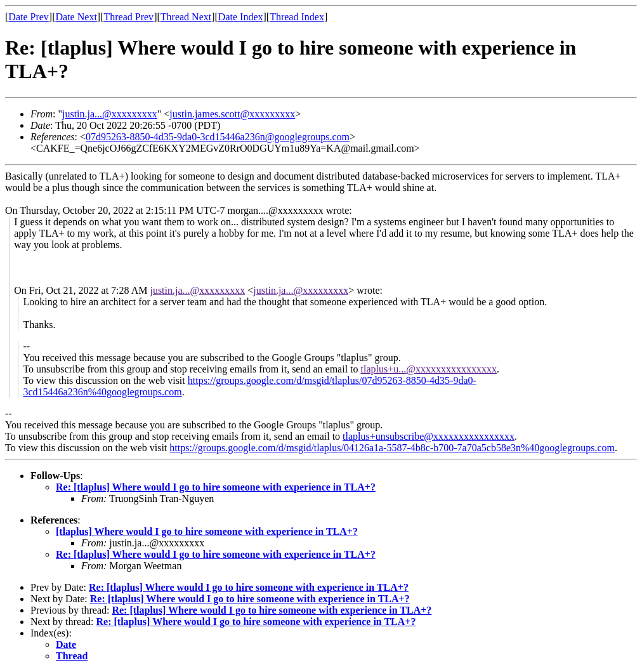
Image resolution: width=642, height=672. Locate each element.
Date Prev (29, 17)
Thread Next (186, 17)
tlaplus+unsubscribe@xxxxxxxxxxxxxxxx (429, 436)
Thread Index (297, 17)
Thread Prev (128, 17)
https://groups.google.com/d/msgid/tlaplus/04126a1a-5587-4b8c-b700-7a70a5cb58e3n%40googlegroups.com (392, 448)
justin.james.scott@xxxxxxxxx (232, 114)
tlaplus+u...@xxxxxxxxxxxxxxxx (429, 369)
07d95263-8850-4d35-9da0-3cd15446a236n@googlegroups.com (218, 137)
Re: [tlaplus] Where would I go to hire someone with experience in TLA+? (216, 487)
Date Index (241, 17)
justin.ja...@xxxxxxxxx (110, 114)
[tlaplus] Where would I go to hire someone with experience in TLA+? (207, 531)
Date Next (76, 17)
